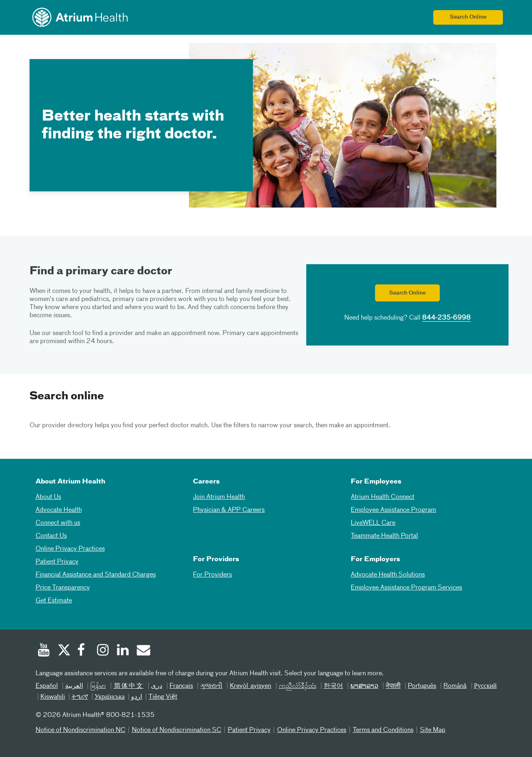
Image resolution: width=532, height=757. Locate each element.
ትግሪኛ (80, 697)
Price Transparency (63, 588)
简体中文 (128, 686)
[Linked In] (123, 651)
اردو (137, 697)
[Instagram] (103, 651)
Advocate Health (59, 510)
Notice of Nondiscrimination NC (81, 730)
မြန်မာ (98, 686)
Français (181, 686)
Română (455, 686)
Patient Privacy (57, 562)
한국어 (333, 686)
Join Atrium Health (219, 497)
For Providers (212, 575)
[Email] (143, 651)
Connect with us (58, 523)
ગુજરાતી (211, 686)
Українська (110, 697)
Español (47, 686)
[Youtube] (44, 651)
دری (157, 686)
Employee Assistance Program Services (406, 588)
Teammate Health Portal (384, 536)
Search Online (468, 17)
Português (422, 686)
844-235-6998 (446, 318)
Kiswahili (53, 697)
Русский (485, 686)
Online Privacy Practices (70, 549)
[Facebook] (83, 651)
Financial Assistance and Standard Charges (96, 575)
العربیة (74, 686)
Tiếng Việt (163, 697)
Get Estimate (54, 601)
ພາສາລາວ (364, 686)
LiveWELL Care (373, 523)
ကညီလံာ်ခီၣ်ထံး (298, 686)
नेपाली (393, 686)
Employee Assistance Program (393, 510)
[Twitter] (64, 651)
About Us (48, 497)
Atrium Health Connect (383, 497)
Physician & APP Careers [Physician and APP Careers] (229, 510)
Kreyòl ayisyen (250, 686)
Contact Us (51, 536)
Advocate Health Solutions (388, 575)
